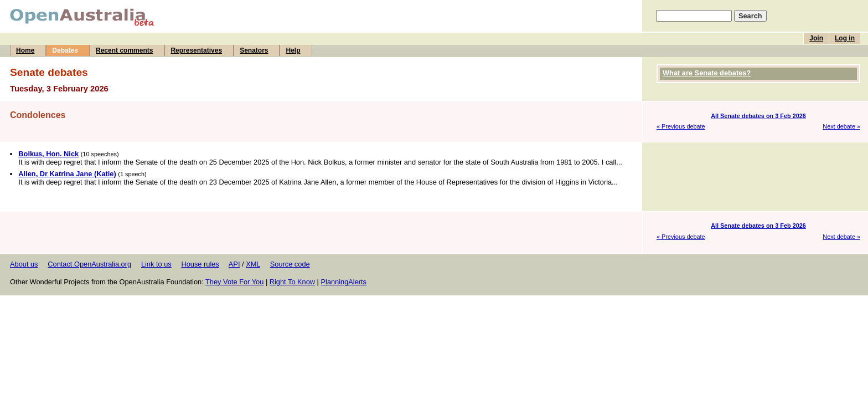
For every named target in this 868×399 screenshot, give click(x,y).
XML (253, 264)
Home (25, 50)
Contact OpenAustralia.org (89, 264)
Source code (290, 264)
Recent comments (124, 50)
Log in (845, 38)
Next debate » (841, 126)
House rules (200, 264)
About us (24, 264)
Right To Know (292, 282)
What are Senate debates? (707, 73)
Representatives (196, 50)
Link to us (156, 264)
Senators (254, 50)
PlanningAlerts (344, 282)
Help (293, 50)
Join (816, 38)
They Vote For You (234, 282)
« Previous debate (681, 126)
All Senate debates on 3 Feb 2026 (758, 116)
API (234, 264)
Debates (65, 50)
